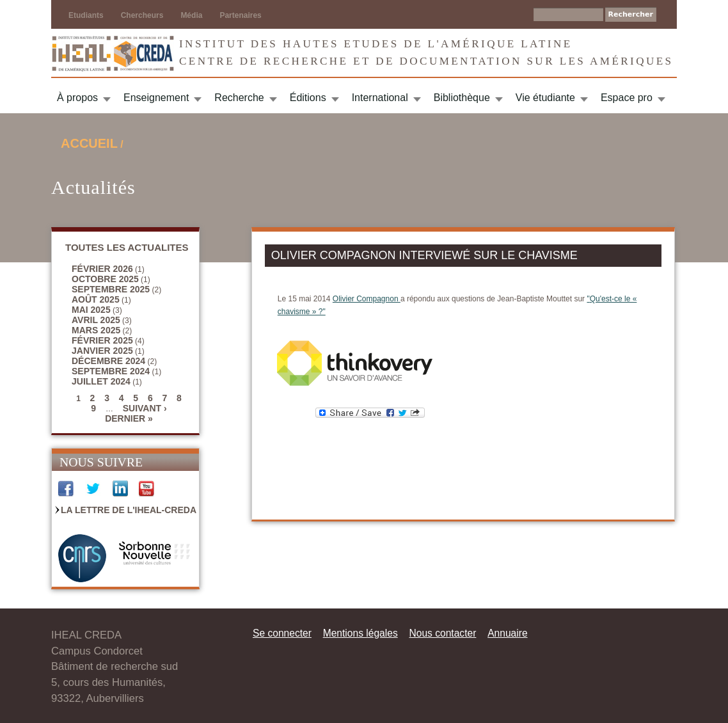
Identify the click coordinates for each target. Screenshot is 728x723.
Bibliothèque (462, 98)
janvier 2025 (102, 351)
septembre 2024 (111, 371)
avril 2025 (96, 320)
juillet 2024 (101, 381)
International (380, 98)
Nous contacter (442, 633)
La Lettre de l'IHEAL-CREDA (129, 510)
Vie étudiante (545, 98)
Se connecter (282, 633)
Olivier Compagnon (367, 299)
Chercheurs (142, 15)
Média (191, 15)
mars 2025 (96, 330)
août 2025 (96, 299)
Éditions (308, 98)
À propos (77, 98)
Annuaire (507, 633)
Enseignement (156, 98)
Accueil (89, 143)
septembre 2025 (111, 289)
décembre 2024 (108, 361)
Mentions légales (360, 633)
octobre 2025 (105, 279)
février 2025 (102, 340)
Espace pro (627, 98)
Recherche (239, 98)
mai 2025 (91, 310)
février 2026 (102, 269)
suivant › (145, 408)
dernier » (129, 418)
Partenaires (240, 15)
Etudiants (86, 15)
